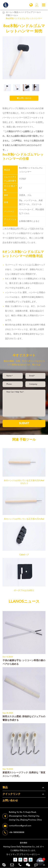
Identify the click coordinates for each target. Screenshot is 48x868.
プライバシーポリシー (30, 855)
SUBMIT (24, 423)
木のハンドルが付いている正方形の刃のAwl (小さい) (24, 482)
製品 (16, 12)
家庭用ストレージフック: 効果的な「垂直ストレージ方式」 (24, 774)
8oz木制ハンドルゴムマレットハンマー (24, 19)
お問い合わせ (24, 98)
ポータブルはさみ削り (24, 590)
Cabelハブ (24, 555)
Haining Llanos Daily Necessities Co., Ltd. (21, 847)
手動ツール (11, 15)
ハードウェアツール (30, 12)
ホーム (9, 12)
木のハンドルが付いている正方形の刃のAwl (24, 519)
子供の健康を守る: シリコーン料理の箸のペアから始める (24, 662)
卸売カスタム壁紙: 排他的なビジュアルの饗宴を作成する (24, 718)
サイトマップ (12, 855)
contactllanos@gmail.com (17, 826)
